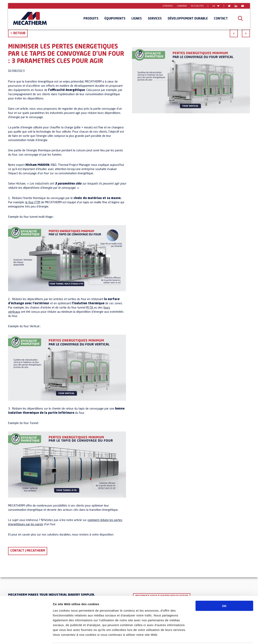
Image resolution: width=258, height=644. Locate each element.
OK (224, 591)
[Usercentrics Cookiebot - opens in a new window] (26, 636)
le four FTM (33, 203)
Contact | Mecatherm (28, 551)
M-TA (90, 308)
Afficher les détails (222, 636)
